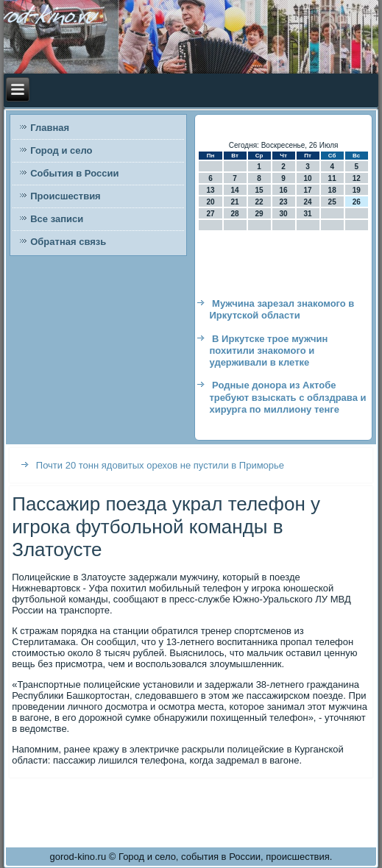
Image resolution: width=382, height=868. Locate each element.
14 (234, 190)
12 (357, 178)
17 (308, 190)
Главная (50, 128)
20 (210, 202)
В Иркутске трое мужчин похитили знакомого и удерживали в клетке (268, 351)
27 (210, 214)
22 (259, 202)
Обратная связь (68, 242)
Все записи (57, 219)
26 (357, 202)
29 (259, 214)
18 (332, 190)
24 (308, 202)
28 (234, 214)
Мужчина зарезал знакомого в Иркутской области (282, 309)
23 (284, 202)
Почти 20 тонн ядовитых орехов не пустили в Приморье (160, 465)
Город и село (61, 150)
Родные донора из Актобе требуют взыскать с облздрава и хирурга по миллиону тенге (287, 397)
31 (308, 214)
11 (332, 178)
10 (308, 178)
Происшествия (66, 196)
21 (234, 202)
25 (332, 202)
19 (357, 190)
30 (284, 214)
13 (210, 190)
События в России (74, 173)
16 (284, 190)
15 (259, 190)
